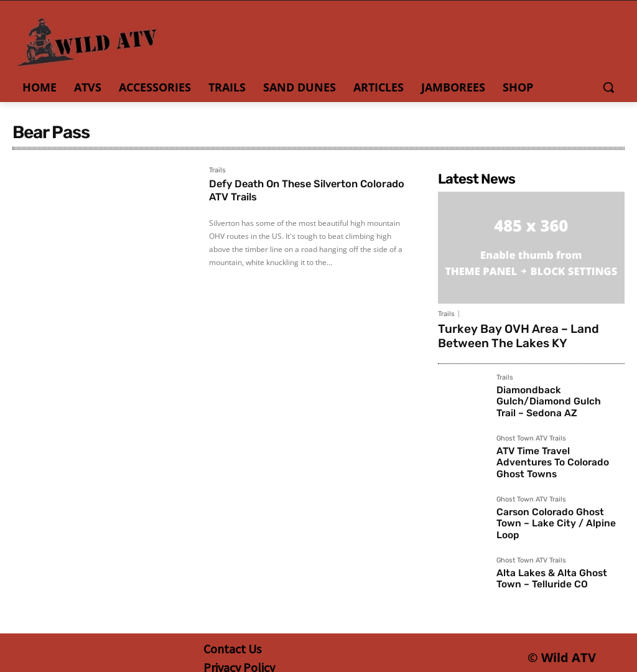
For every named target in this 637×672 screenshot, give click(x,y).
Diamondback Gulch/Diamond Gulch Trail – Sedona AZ (560, 390)
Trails (217, 170)
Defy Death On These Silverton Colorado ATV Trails (291, 190)
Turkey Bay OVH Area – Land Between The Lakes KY (528, 334)
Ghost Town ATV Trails (531, 434)
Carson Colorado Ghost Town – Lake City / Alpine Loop (560, 511)
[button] (608, 87)
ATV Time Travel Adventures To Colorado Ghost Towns (555, 450)
